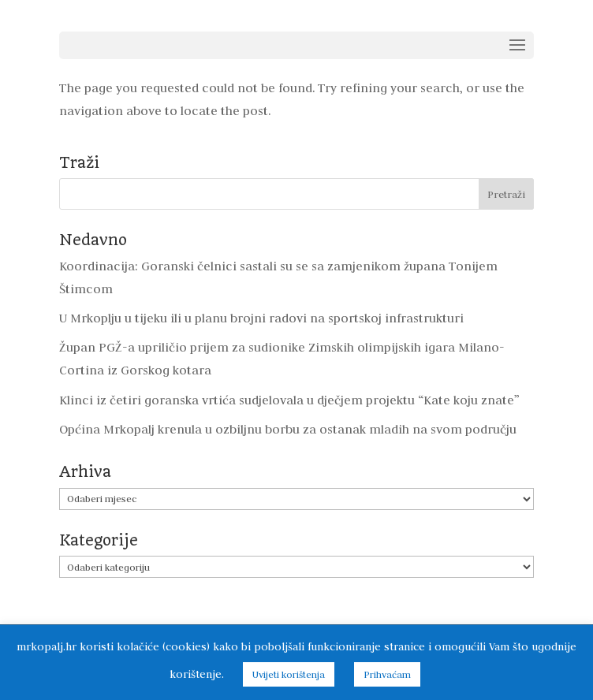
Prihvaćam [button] (387, 674)
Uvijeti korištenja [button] (289, 674)
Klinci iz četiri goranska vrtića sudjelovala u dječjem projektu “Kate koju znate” (289, 400)
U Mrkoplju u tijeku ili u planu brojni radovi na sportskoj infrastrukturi (261, 318)
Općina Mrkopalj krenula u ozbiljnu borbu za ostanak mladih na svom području (288, 429)
